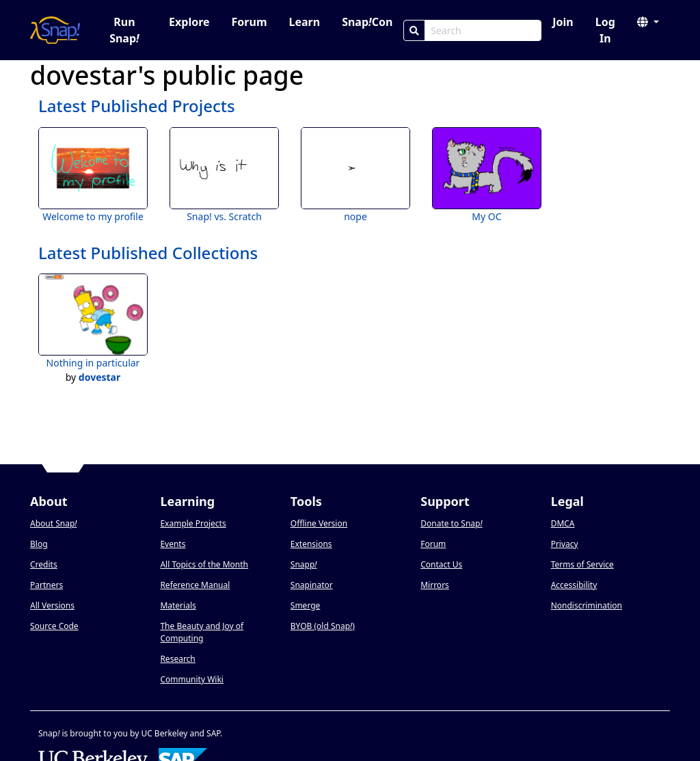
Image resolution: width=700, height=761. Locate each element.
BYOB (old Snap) (323, 626)
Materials (178, 605)
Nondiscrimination (587, 605)
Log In (605, 30)
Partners (46, 585)
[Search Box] (483, 30)
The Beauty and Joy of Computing (202, 632)
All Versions (52, 605)
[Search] (414, 30)
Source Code (54, 626)
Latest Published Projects (137, 106)
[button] (648, 22)
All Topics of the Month (204, 564)
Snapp (304, 564)
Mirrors (435, 585)
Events (173, 544)
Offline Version (319, 523)
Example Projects (193, 523)
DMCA (563, 523)
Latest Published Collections (148, 253)
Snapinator (312, 585)
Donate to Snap (451, 523)
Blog (39, 544)
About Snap (53, 523)
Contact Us (441, 564)
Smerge (306, 605)
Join (563, 22)
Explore (189, 22)
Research (177, 659)
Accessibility (574, 585)
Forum (250, 22)
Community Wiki (192, 679)
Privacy (565, 544)
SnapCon (367, 22)
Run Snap (124, 30)
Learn (304, 22)
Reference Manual (195, 585)
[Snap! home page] (55, 30)
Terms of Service (582, 564)
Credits (44, 564)
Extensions (311, 544)
